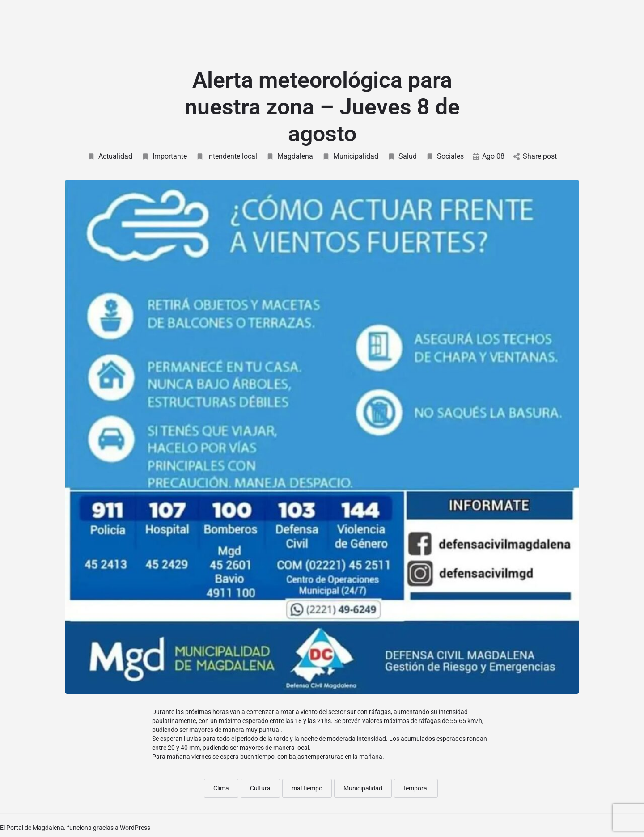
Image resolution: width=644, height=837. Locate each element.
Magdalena (290, 156)
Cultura (260, 788)
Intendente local (227, 156)
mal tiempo (307, 788)
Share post (535, 156)
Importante (164, 156)
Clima (221, 788)
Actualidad (110, 156)
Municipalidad (350, 156)
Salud (402, 156)
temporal (416, 788)
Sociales (445, 156)
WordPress (135, 828)
